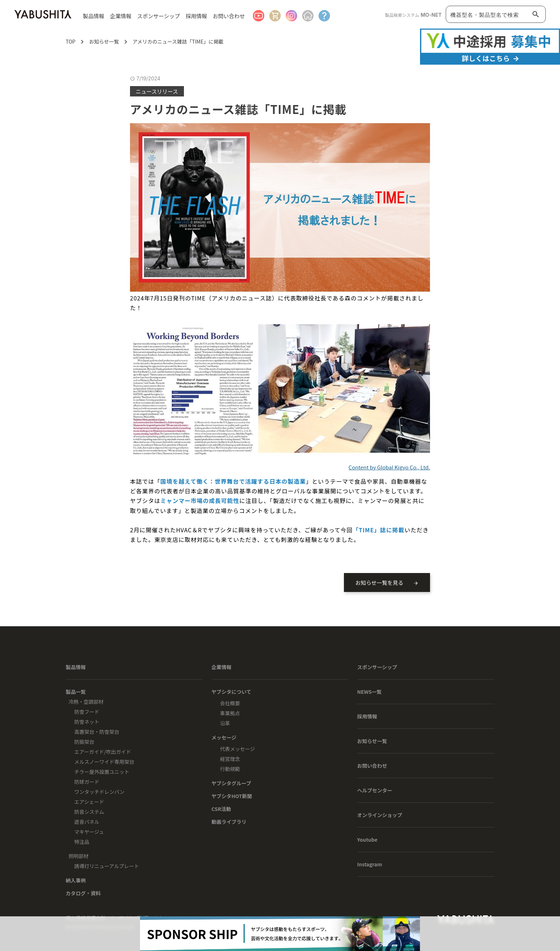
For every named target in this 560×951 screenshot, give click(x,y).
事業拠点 (230, 713)
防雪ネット (87, 722)
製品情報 (76, 667)
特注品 (82, 842)
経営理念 (230, 759)
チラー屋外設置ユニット (102, 772)
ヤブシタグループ (231, 783)
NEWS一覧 (369, 692)
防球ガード (87, 782)
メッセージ (224, 737)
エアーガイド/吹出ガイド (103, 752)
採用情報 (196, 16)
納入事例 (76, 880)
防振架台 (84, 742)
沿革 (225, 723)
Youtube (367, 840)
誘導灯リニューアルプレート (107, 866)
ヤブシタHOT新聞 (232, 796)
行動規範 (230, 769)
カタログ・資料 (83, 893)
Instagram (370, 864)
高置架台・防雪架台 (97, 732)
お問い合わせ (229, 16)
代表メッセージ (237, 749)
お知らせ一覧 (372, 741)
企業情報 (221, 667)
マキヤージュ (89, 832)
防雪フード (87, 712)
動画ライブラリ (229, 822)
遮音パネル (87, 822)
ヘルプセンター (375, 790)
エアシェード (89, 802)
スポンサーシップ (159, 16)
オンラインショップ (380, 815)
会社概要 (230, 703)
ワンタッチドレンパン (99, 792)
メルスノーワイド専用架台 (104, 762)
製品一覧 (76, 692)
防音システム (89, 812)
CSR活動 (221, 809)
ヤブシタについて (231, 692)
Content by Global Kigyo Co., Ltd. (389, 467)
